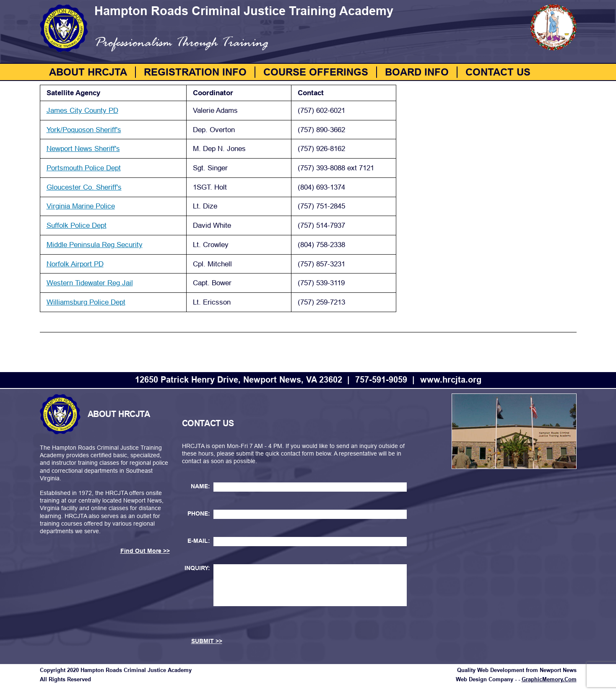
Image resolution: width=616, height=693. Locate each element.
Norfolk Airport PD (75, 264)
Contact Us (498, 72)
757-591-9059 (381, 380)
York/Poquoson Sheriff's (84, 130)
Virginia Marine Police (81, 206)
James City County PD (82, 111)
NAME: (200, 486)
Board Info (417, 72)
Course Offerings (316, 72)
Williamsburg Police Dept (86, 302)
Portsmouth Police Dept (84, 168)
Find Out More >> (145, 551)
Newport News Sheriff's (83, 149)
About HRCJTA (88, 72)
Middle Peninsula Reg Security (95, 245)
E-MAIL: (199, 541)
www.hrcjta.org (451, 380)
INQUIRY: (197, 568)
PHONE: (199, 513)
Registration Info (195, 72)
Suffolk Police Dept (77, 225)
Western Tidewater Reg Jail (90, 283)
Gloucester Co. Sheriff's (84, 187)
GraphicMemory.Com (549, 680)
